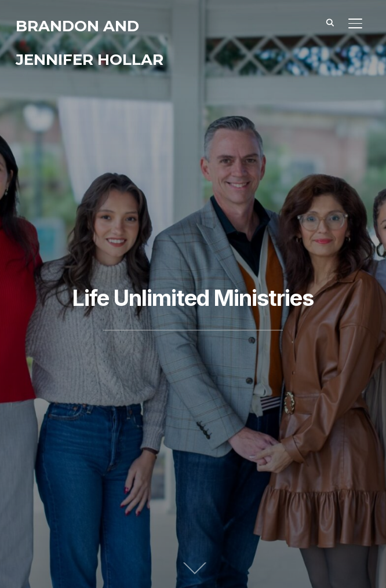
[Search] (330, 22)
